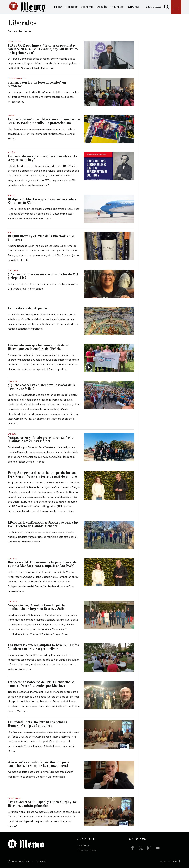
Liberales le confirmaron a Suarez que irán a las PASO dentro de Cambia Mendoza (43, 524)
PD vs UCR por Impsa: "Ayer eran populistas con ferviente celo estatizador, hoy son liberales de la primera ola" (43, 49)
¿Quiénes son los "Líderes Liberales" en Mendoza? (37, 84)
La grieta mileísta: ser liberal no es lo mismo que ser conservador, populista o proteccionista (44, 121)
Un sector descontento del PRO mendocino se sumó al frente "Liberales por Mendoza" (41, 684)
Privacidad (41, 861)
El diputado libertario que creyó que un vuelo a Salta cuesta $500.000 (42, 201)
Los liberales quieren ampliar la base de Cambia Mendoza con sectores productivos (43, 647)
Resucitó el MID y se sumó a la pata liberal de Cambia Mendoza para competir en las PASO (42, 564)
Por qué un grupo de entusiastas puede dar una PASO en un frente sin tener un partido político (42, 475)
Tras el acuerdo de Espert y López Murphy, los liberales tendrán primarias (43, 804)
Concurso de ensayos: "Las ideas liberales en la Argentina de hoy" (42, 158)
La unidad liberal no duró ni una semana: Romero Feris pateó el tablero (38, 724)
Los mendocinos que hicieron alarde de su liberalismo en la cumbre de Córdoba (38, 347)
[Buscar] (167, 7)
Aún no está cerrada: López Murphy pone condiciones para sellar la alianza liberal (38, 764)
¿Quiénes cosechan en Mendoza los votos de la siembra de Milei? (41, 387)
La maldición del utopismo (27, 308)
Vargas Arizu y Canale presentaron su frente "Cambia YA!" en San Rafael (41, 440)
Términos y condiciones (19, 861)
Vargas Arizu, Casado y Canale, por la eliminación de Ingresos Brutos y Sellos (37, 607)
